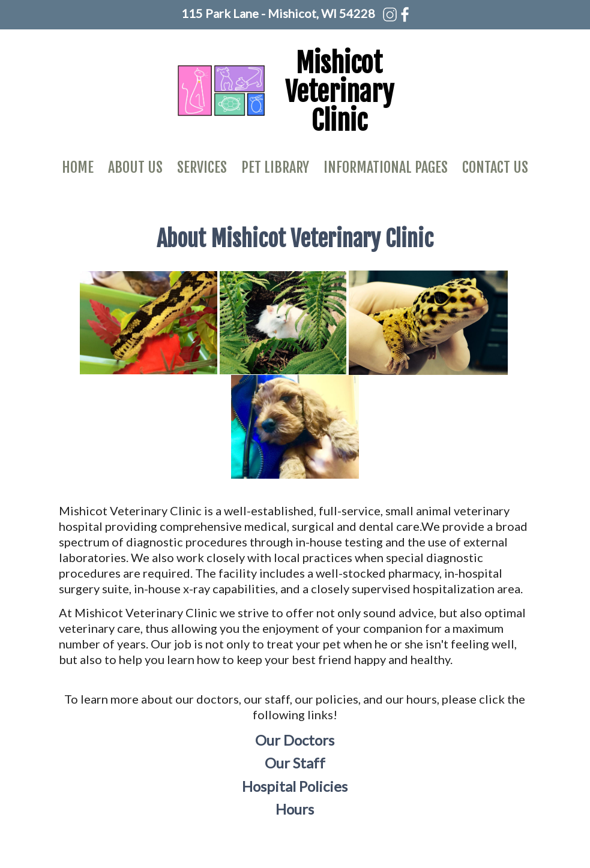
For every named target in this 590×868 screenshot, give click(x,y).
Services (202, 167)
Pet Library (275, 167)
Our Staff (295, 763)
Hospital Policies (295, 786)
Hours (295, 809)
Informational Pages (386, 167)
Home (78, 167)
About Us (135, 167)
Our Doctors (295, 740)
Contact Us (495, 167)
